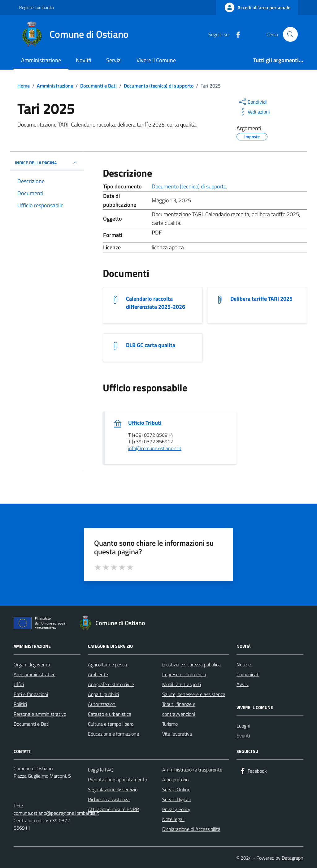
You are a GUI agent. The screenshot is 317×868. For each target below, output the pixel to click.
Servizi (114, 60)
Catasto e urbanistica (110, 714)
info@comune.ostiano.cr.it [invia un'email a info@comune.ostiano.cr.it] (155, 449)
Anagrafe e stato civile (111, 684)
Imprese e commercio (184, 674)
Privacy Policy (176, 809)
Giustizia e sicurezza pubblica (191, 664)
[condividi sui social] (252, 102)
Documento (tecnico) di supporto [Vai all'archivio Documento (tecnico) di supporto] (189, 186)
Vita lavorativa (177, 734)
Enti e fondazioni (31, 694)
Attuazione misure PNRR (113, 809)
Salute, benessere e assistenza (194, 694)
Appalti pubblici (103, 694)
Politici (20, 704)
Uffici (19, 684)
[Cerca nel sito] (290, 34)
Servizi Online (176, 789)
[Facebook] (236, 34)
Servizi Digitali (176, 799)
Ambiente (98, 674)
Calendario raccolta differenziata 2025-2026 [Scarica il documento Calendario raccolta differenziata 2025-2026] (156, 303)
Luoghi (243, 726)
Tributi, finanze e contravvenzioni (179, 709)
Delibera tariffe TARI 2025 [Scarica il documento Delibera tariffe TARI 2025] (261, 299)
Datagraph (293, 858)
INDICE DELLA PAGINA (47, 163)
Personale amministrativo (40, 714)
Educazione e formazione (113, 734)
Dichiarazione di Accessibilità (191, 829)
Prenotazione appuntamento (117, 780)
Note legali (173, 819)
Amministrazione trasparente (192, 770)
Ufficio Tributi (145, 423)
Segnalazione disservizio (113, 789)
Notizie (244, 664)
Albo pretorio (175, 780)
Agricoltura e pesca (107, 664)
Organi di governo (32, 664)
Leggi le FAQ (101, 770)
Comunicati (248, 674)
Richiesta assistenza (109, 799)
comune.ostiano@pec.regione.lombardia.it (56, 813)
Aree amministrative (35, 674)
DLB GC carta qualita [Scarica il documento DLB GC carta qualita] (151, 345)
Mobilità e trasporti (182, 684)
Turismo (170, 724)
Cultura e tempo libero (111, 724)
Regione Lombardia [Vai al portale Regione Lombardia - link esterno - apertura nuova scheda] (37, 7)
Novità (84, 60)
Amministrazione (41, 60)
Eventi (243, 736)
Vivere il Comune (156, 60)
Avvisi (243, 684)
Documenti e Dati (31, 724)
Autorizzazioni (102, 704)
